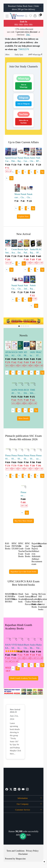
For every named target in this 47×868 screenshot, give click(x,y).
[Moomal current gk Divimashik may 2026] (17, 188)
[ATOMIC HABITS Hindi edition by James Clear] (8, 345)
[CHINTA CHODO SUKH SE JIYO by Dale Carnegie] (20, 345)
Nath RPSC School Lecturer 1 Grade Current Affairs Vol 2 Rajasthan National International (39, 160)
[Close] (41, 6)
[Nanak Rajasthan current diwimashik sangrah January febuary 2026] (20, 152)
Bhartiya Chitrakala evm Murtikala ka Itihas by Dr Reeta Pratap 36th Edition (27, 647)
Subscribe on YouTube (23, 122)
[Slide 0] (19, 326)
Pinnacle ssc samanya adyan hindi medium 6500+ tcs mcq (39, 457)
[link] (26, 16)
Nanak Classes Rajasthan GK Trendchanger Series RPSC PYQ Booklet (20, 287)
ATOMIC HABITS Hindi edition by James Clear (8, 354)
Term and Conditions (16, 851)
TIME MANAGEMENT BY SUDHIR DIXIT (33, 392)
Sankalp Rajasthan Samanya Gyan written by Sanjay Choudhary (33, 251)
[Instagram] (27, 789)
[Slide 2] (24, 326)
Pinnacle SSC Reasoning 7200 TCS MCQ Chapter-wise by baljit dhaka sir (27, 457)
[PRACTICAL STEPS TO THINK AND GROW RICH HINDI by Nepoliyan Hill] (39, 345)
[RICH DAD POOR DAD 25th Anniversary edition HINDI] (27, 383)
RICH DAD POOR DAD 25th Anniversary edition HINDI (27, 392)
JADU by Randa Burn (33, 354)
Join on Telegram (23, 104)
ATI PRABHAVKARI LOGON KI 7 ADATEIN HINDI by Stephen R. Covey (27, 354)
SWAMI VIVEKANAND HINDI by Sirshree (20, 392)
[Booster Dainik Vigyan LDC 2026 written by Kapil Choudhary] (20, 243)
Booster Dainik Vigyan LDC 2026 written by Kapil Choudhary (20, 251)
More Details (23, 418)
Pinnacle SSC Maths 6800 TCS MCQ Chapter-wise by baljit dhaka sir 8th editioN (8, 457)
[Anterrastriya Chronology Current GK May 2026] (33, 152)
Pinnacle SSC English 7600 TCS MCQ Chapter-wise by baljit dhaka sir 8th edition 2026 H (14, 457)
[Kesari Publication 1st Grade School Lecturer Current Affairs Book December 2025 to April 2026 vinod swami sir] (14, 152)
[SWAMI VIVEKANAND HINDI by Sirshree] (20, 383)
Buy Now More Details (23, 521)
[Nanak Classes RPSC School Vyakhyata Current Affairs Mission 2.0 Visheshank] (30, 188)
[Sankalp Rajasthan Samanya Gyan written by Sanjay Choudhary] (33, 243)
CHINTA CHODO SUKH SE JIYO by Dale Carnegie (20, 354)
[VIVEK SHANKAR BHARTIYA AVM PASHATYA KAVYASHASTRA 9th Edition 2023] (14, 638)
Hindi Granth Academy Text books (23, 678)
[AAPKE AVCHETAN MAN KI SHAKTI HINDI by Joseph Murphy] (14, 383)
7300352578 (23, 49)
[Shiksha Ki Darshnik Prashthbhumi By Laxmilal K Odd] (20, 638)
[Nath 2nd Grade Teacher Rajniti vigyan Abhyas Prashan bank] (27, 279)
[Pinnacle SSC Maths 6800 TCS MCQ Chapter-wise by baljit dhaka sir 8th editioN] (8, 449)
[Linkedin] (15, 789)
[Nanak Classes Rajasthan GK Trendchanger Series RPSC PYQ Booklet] (20, 279)
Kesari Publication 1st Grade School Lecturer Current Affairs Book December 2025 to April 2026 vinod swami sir (14, 160)
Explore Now (23, 216)
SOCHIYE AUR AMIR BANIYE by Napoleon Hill (14, 354)
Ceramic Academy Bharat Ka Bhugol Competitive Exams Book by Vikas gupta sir (14, 251)
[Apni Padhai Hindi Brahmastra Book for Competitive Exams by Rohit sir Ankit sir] (27, 243)
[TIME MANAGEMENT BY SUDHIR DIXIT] (33, 383)
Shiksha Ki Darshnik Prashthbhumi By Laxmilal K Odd (20, 647)
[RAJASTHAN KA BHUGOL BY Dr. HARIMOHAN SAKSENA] (8, 638)
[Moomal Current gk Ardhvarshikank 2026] (27, 152)
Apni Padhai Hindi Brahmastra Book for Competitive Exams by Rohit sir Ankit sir (27, 251)
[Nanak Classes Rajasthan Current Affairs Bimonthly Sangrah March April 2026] (23, 188)
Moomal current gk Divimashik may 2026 (17, 196)
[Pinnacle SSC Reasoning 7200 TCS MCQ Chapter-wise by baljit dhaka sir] (27, 449)
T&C (28, 35)
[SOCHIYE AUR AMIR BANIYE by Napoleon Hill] (14, 345)
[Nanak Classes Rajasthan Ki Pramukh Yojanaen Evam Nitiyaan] (14, 279)
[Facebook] (7, 789)
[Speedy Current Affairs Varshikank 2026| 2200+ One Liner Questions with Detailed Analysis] (8, 152)
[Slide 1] (21, 326)
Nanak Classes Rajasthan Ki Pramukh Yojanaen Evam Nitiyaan (14, 287)
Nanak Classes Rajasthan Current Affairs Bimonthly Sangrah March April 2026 (23, 196)
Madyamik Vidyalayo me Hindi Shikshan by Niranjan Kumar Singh (39, 647)
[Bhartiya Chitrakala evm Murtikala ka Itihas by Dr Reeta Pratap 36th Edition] (27, 638)
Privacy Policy (32, 851)
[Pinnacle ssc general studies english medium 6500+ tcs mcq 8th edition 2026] (23, 486)
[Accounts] (35, 16)
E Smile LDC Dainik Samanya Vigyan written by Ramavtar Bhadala (8, 251)
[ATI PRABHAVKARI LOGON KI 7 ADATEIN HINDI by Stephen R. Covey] (27, 345)
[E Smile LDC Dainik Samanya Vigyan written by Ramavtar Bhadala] (8, 243)
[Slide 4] (28, 326)
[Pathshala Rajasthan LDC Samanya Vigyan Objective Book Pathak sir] (33, 279)
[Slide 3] (26, 326)
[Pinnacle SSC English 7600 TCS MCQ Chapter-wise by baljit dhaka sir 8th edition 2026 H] (14, 449)
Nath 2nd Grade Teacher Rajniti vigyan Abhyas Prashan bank (27, 287)
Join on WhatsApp (24, 86)
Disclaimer (23, 854)
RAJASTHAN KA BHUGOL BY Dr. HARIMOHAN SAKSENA (8, 647)
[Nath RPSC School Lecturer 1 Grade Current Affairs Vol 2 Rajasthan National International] (39, 152)
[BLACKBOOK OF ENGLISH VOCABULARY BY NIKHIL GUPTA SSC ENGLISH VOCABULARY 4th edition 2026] (39, 243)
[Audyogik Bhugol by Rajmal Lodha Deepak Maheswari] (33, 638)
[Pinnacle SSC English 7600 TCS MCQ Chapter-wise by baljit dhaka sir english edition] (20, 449)
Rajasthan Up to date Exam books (23, 572)
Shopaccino (21, 859)
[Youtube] (23, 789)
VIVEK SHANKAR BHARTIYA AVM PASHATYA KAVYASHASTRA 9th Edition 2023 (14, 647)
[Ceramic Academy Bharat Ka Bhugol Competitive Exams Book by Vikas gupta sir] (14, 243)
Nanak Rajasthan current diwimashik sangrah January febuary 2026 (20, 160)
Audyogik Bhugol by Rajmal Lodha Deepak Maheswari (33, 647)
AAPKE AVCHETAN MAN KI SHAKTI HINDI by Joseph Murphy (14, 392)
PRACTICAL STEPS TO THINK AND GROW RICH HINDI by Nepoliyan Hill (39, 354)
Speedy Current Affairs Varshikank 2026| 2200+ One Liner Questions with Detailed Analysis (8, 160)
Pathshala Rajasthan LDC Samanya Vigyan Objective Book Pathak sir (33, 287)
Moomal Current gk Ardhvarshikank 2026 (27, 160)
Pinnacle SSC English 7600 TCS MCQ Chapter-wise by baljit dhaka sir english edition (20, 457)
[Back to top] (44, 862)
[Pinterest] (19, 789)
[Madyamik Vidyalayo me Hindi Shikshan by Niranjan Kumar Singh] (39, 638)
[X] (11, 789)
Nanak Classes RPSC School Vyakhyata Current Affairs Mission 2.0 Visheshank (30, 196)
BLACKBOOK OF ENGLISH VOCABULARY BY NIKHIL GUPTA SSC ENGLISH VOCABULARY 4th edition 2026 (39, 251)
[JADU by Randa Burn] (33, 345)
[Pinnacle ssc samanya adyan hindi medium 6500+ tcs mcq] (39, 449)
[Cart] (11, 178)
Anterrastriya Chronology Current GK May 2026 (33, 160)
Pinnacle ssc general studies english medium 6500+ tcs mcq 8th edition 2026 (23, 494)
